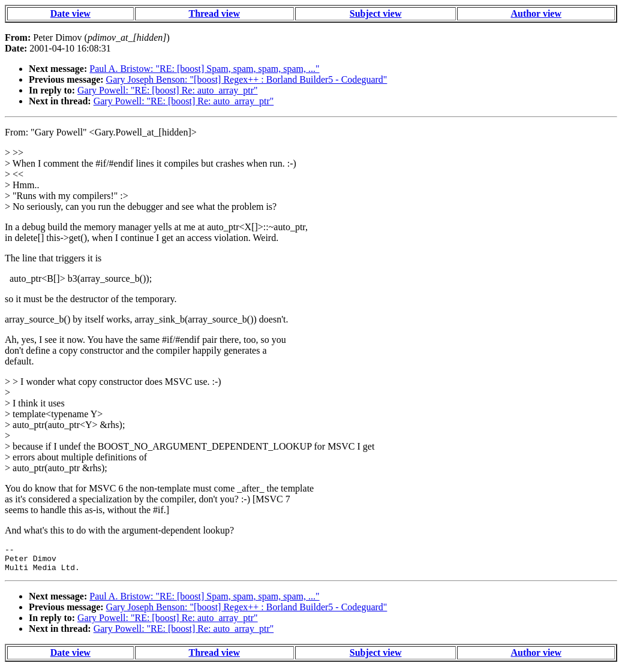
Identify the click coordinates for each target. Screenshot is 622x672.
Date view (70, 13)
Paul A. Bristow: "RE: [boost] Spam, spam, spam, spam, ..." (204, 69)
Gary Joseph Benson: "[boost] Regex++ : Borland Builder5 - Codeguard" (247, 79)
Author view (536, 13)
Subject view (376, 13)
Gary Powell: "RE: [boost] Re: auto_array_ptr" (168, 90)
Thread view (214, 13)
